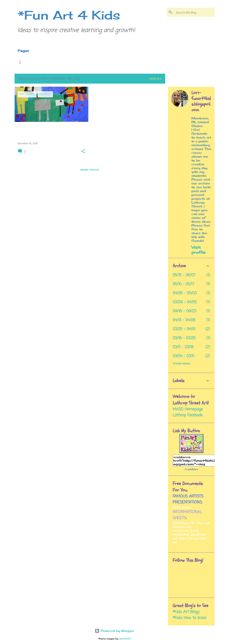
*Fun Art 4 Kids (69, 15)
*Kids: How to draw (189, 618)
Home (24, 62)
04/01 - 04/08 (184, 320)
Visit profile (198, 250)
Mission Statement (111, 62)
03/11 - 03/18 (183, 347)
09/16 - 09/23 (184, 311)
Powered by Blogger (115, 631)
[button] (83, 151)
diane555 (125, 639)
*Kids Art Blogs (186, 612)
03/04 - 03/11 (183, 356)
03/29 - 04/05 (185, 302)
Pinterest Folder (59, 62)
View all (156, 79)
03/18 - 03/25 (184, 338)
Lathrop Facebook (188, 415)
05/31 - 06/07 (184, 275)
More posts (90, 170)
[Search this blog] (195, 12)
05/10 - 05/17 (183, 284)
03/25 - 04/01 (184, 329)
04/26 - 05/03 (185, 293)
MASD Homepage (188, 409)
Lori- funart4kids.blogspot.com (201, 101)
